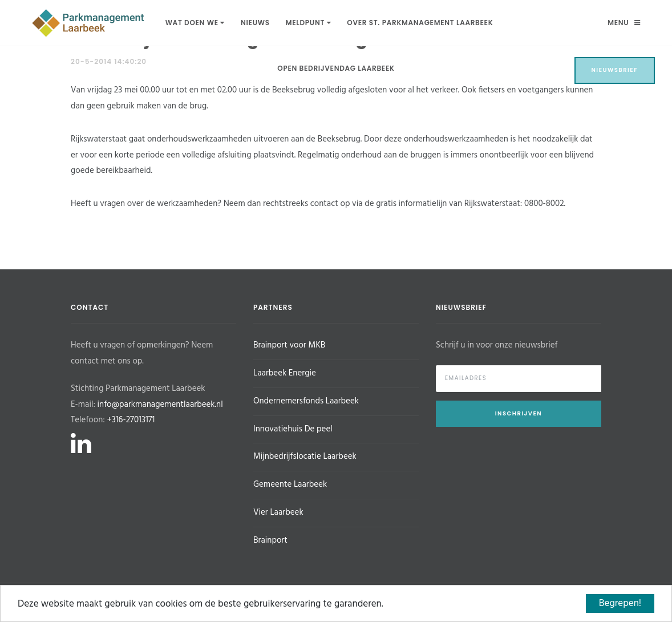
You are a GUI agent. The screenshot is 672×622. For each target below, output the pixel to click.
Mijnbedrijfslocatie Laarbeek (305, 457)
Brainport (270, 540)
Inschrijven (519, 413)
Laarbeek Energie (285, 373)
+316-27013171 (131, 420)
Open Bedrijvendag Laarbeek (336, 68)
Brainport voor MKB (289, 345)
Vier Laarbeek (278, 512)
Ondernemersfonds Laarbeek (306, 401)
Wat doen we (195, 23)
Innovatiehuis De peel (293, 429)
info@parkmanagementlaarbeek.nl (160, 405)
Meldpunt (309, 23)
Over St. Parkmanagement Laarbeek (420, 23)
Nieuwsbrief (615, 70)
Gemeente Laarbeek (290, 484)
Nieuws (255, 23)
